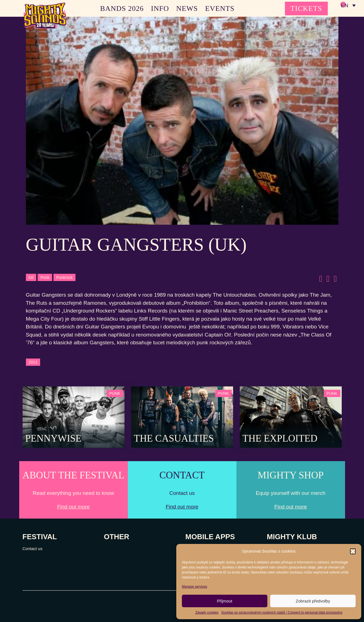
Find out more (73, 507)
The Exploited (280, 438)
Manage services (195, 587)
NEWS (187, 9)
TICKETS (306, 9)
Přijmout (225, 601)
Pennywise (53, 438)
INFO (160, 9)
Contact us (33, 549)
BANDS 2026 (122, 9)
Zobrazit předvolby (313, 601)
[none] (348, 6)
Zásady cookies (207, 613)
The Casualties (174, 438)
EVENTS (220, 9)
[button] (353, 551)
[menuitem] (348, 6)
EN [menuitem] (344, 6)
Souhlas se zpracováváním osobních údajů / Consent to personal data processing (282, 613)
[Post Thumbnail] (74, 417)
